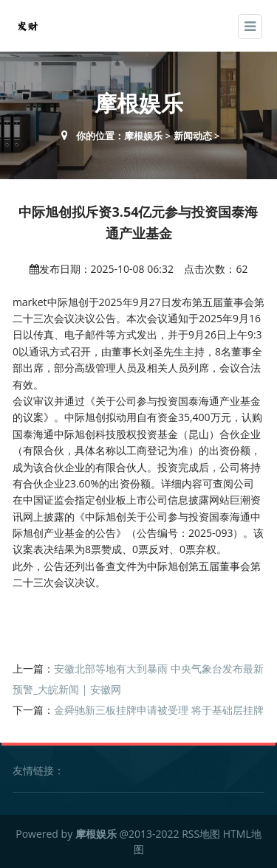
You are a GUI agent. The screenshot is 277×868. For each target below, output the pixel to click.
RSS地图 (201, 834)
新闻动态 (193, 136)
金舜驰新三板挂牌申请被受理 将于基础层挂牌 (159, 710)
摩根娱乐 (143, 136)
